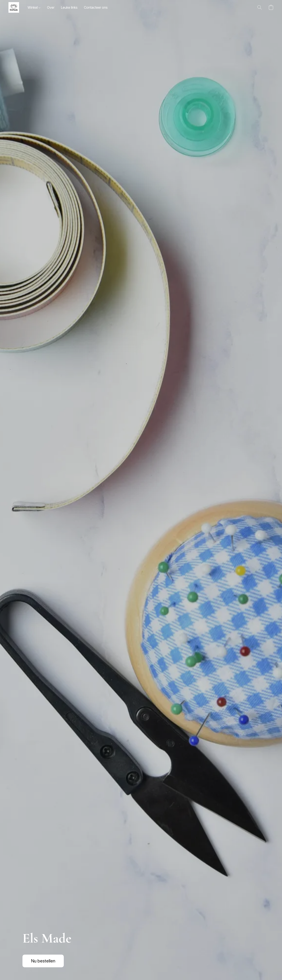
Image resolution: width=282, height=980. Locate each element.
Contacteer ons (96, 7)
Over (51, 7)
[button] (14, 7)
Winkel (34, 7)
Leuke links (69, 7)
